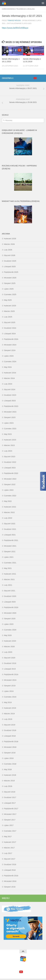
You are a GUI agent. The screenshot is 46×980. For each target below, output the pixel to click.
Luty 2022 (8, 518)
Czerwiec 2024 (10, 361)
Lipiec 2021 (9, 557)
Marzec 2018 (9, 781)
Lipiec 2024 (9, 356)
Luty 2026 (8, 250)
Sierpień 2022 (10, 484)
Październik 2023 (11, 406)
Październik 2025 (11, 272)
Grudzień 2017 (10, 797)
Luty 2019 (8, 719)
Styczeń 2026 (10, 255)
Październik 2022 (11, 473)
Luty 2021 (8, 585)
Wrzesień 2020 (10, 613)
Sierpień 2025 (10, 283)
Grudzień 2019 (10, 663)
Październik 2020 (11, 607)
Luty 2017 (8, 853)
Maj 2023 (8, 434)
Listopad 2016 (10, 870)
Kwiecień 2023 (10, 440)
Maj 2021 (8, 568)
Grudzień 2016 (10, 864)
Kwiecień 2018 (10, 775)
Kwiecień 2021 (10, 574)
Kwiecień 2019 (10, 708)
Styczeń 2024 (10, 389)
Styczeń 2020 (10, 658)
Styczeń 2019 (10, 725)
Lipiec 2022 (9, 490)
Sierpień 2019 (10, 686)
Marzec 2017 (9, 848)
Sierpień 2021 (10, 551)
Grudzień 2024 (10, 328)
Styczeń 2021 (10, 591)
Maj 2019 (8, 702)
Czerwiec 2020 (10, 630)
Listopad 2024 (10, 334)
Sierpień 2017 (10, 820)
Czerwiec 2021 (10, 563)
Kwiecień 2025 (10, 306)
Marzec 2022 (9, 512)
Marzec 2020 (9, 646)
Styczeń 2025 (10, 322)
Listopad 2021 (10, 535)
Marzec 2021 (9, 579)
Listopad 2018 (10, 736)
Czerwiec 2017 (10, 831)
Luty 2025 (8, 317)
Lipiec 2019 (9, 691)
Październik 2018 (11, 741)
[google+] (39, 78)
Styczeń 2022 (10, 524)
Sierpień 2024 (10, 350)
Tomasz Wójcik (14, 20)
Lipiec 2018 (9, 758)
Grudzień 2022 (10, 462)
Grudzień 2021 (10, 529)
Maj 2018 (8, 769)
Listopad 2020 (10, 602)
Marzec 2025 (9, 311)
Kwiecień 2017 (10, 842)
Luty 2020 (8, 652)
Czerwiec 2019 (10, 697)
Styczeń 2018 (10, 792)
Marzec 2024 (9, 378)
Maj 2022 (8, 501)
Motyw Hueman (37, 966)
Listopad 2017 (10, 803)
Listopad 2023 (10, 401)
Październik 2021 (11, 540)
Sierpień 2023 (10, 417)
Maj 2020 (8, 635)
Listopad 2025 (10, 266)
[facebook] (31, 78)
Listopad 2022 (10, 468)
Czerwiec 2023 (10, 429)
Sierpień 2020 (10, 619)
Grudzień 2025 (10, 261)
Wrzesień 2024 (10, 345)
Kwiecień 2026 (10, 239)
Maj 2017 (8, 836)
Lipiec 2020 (9, 624)
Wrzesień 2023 (10, 412)
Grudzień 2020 (10, 596)
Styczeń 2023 (10, 456)
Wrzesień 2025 (10, 278)
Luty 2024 (8, 384)
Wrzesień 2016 (10, 881)
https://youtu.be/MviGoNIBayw (15, 28)
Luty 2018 (8, 786)
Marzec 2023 (9, 445)
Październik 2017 (11, 809)
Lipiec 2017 (9, 825)
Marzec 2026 (9, 244)
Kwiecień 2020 (10, 641)
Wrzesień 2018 (10, 747)
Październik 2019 (11, 674)
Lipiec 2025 (9, 289)
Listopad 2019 (10, 669)
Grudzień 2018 (10, 730)
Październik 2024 (11, 339)
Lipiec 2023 (9, 423)
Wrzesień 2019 (10, 680)
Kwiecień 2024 (10, 373)
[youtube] (35, 78)
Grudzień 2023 (10, 395)
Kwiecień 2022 (10, 507)
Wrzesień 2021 (10, 546)
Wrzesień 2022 (10, 479)
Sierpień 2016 (10, 887)
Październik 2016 (11, 876)
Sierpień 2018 (10, 753)
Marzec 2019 (9, 714)
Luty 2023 (8, 451)
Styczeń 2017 (10, 859)
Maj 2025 (8, 300)
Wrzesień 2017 (10, 814)
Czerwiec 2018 (10, 764)
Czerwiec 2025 (10, 294)
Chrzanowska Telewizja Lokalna (18, 9)
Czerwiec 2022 (10, 496)
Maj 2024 (8, 367)
